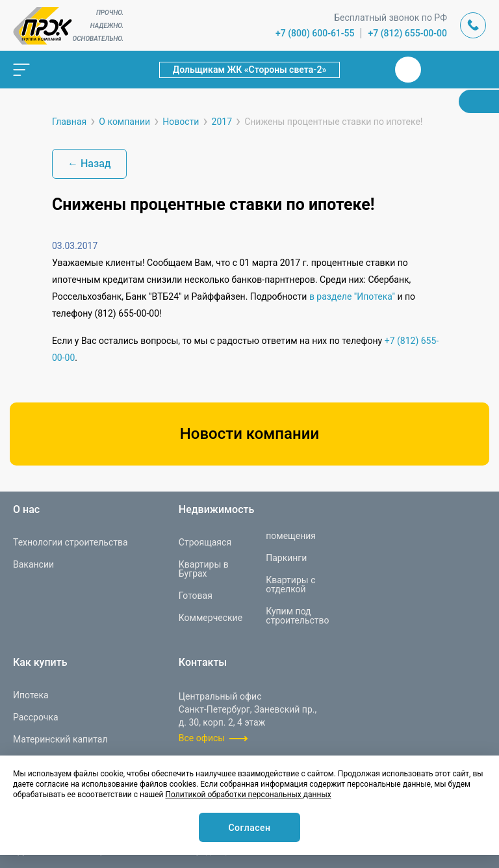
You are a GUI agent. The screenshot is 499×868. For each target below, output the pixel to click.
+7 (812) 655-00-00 (407, 33)
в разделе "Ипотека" (352, 296)
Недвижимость (216, 510)
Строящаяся (205, 542)
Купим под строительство (297, 616)
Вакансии (33, 564)
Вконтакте (408, 70)
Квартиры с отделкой (290, 585)
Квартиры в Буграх (204, 569)
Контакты (203, 663)
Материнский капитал (60, 739)
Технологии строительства (70, 542)
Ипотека (31, 695)
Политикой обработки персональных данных (248, 795)
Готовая (196, 596)
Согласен (249, 828)
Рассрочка (36, 717)
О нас (26, 510)
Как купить (40, 663)
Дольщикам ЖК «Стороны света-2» (250, 70)
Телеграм (439, 70)
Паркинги (286, 558)
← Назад (89, 164)
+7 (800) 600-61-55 (315, 33)
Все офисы (202, 738)
